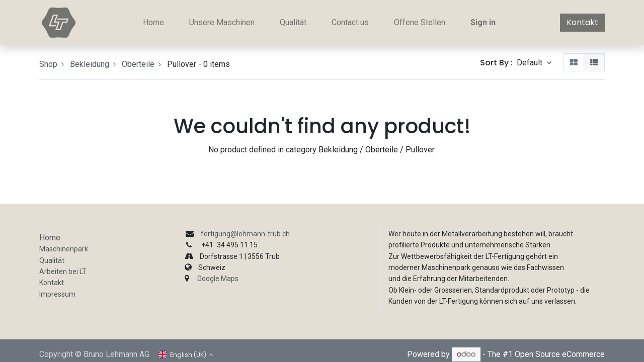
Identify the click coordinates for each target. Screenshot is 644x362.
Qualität (52, 260)
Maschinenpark (64, 249)
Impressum (57, 294)
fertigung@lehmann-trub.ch (245, 234)
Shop (48, 64)
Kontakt (582, 22)
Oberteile (138, 64)
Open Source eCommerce (560, 354)
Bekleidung (90, 64)
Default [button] (531, 63)
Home (50, 238)
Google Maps (218, 279)
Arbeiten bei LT (63, 271)
